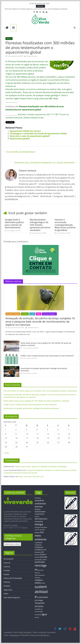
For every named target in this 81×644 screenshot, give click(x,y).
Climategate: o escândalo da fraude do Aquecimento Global (38, 134)
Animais (25, 314)
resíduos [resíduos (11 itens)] (37, 577)
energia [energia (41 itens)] (39, 524)
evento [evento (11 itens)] (37, 530)
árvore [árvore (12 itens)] (37, 617)
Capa (32, 314)
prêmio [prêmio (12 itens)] (44, 560)
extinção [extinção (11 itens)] (42, 530)
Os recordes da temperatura (19, 152)
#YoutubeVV (9, 559)
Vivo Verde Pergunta (12, 597)
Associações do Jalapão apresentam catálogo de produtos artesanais (31, 408)
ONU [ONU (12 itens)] (45, 550)
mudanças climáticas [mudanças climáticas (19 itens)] (39, 548)
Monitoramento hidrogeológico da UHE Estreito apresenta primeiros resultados (40, 225)
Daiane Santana (32, 56)
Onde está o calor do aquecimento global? (30, 136)
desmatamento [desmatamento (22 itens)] (41, 519)
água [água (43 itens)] (44, 614)
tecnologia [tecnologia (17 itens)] (39, 600)
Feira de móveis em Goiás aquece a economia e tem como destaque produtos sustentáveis (40, 391)
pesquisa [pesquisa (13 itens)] (38, 552)
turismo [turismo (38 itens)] (39, 606)
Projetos (7, 586)
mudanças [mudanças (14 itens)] (38, 545)
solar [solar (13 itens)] (43, 583)
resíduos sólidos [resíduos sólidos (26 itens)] (39, 581)
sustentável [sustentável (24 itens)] (42, 597)
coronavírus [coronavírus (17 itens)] (39, 514)
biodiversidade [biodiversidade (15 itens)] (40, 512)
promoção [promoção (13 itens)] (38, 560)
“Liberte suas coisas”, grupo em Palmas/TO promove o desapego (41, 466)
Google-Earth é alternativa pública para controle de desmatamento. (14, 223)
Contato (7, 570)
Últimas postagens (49, 314)
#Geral (9, 39)
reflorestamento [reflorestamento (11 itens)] (40, 575)
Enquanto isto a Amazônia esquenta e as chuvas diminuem (46, 162)
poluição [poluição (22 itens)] (44, 557)
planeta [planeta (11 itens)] (37, 555)
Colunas (7, 567)
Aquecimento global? (20, 139)
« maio (6, 453)
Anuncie (7, 563)
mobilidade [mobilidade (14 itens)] (38, 543)
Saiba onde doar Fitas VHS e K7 (31, 477)
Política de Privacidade (13, 578)
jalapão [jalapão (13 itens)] (37, 532)
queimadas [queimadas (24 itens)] (40, 562)
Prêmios (7, 582)
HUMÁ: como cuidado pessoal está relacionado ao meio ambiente (47, 356)
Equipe (6, 574)
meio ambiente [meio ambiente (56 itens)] (41, 537)
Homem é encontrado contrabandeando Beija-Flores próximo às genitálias (65, 225)
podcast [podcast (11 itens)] (37, 557)
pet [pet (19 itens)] (43, 552)
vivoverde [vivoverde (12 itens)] (38, 615)
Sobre (6, 594)
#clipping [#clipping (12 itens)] (38, 498)
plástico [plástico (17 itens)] (43, 554)
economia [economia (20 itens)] (39, 521)
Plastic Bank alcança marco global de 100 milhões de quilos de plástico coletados (36, 401)
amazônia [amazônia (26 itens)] (39, 500)
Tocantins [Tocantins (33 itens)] (40, 603)
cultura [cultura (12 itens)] (37, 516)
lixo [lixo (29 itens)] (42, 532)
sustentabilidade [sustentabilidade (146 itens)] (41, 592)
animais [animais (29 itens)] (39, 507)
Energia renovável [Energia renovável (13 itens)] (41, 527)
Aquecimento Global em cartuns (25, 131)
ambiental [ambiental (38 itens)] (40, 503)
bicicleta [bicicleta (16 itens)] (38, 509)
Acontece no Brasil (13, 314)
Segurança (8, 590)
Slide (39, 314)
